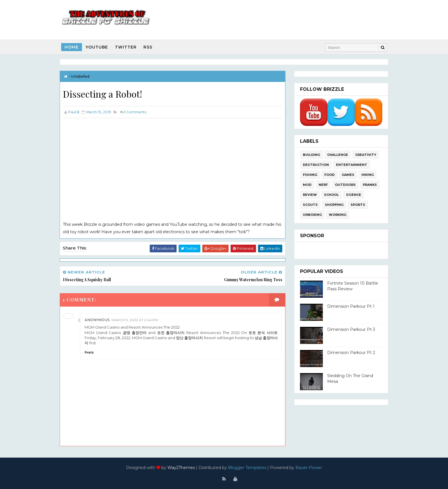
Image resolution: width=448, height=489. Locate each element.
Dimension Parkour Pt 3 (351, 329)
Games (348, 175)
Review (310, 195)
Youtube (97, 47)
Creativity (366, 155)
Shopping (334, 205)
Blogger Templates (247, 468)
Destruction (316, 165)
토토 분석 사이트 (263, 333)
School (331, 195)
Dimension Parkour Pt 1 (351, 306)
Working (338, 215)
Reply (89, 352)
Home (72, 47)
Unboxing (312, 215)
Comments (135, 112)
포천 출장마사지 (171, 333)
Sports (358, 205)
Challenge (338, 155)
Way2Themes (181, 468)
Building (311, 155)
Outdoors (345, 185)
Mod (307, 185)
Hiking (368, 175)
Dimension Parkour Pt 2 (351, 353)
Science (354, 195)
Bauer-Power (309, 468)
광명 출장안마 (135, 333)
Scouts (310, 205)
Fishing (310, 175)
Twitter (126, 47)
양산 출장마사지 (189, 338)
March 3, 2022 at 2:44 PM (135, 320)
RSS (148, 47)
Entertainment (352, 165)
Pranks (370, 185)
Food (329, 175)
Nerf (323, 185)
